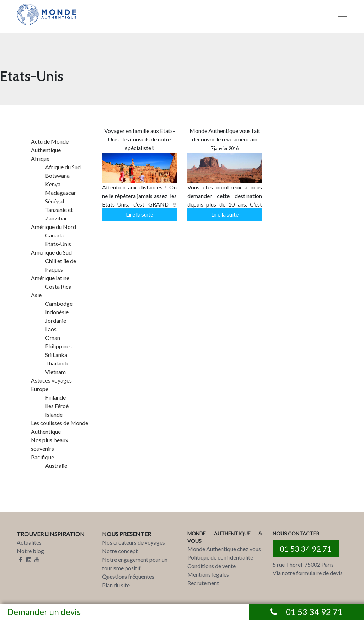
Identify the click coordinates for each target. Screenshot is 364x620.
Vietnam (55, 372)
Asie (36, 295)
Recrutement (203, 583)
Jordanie (56, 320)
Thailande (57, 363)
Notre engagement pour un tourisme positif (135, 564)
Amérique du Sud (51, 252)
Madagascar (61, 193)
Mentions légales (208, 574)
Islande (54, 414)
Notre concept (120, 551)
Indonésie (57, 312)
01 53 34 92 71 (306, 549)
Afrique (40, 158)
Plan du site (116, 585)
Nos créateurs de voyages (133, 542)
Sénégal (55, 201)
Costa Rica (58, 286)
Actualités (29, 542)
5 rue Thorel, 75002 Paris (303, 564)
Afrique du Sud (63, 167)
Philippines (58, 346)
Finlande (55, 397)
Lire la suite (140, 214)
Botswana (57, 175)
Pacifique (42, 457)
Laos (51, 329)
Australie (56, 466)
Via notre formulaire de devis (308, 573)
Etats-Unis (58, 244)
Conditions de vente (212, 566)
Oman (53, 338)
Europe (40, 389)
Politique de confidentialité (220, 557)
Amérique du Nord (53, 227)
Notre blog (30, 551)
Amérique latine (50, 278)
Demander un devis (44, 612)
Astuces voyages (51, 380)
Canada (54, 235)
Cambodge (59, 303)
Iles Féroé (57, 406)
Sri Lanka (56, 355)
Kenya (53, 184)
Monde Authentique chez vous (224, 549)
